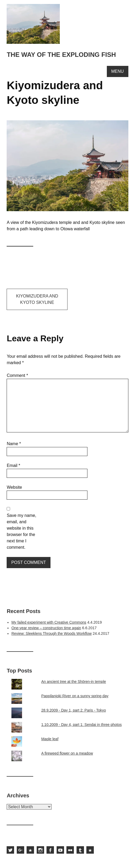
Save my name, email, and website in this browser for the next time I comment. (21, 531)
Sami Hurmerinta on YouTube (60, 850)
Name (14, 444)
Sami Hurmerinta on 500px (30, 850)
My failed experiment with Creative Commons (49, 622)
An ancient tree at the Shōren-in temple (74, 682)
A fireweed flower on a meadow (67, 753)
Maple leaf (50, 739)
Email (13, 465)
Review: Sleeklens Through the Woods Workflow (52, 633)
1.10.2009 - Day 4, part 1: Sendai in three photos (81, 725)
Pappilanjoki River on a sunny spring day (75, 696)
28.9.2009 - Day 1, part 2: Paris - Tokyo (73, 710)
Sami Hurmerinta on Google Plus (20, 850)
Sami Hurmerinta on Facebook (50, 850)
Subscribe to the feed (90, 850)
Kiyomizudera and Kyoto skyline (37, 299)
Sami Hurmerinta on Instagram (40, 850)
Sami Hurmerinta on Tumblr (80, 850)
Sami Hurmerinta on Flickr (70, 850)
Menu (118, 71)
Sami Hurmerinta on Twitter (10, 850)
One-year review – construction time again (46, 628)
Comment (17, 375)
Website (14, 487)
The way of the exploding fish (61, 55)
